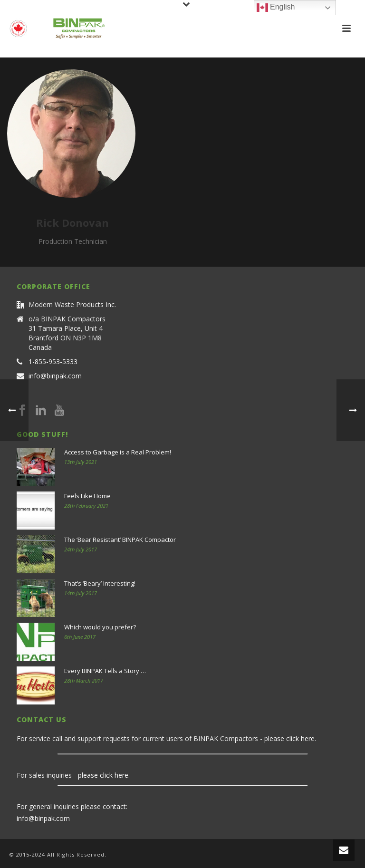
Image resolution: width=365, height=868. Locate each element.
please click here (289, 738)
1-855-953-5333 (53, 362)
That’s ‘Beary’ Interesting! (100, 583)
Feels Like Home (87, 496)
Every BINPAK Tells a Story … (105, 671)
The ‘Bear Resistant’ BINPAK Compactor (120, 540)
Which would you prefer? (100, 627)
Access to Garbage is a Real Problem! (118, 452)
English (276, 8)
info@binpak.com (55, 376)
